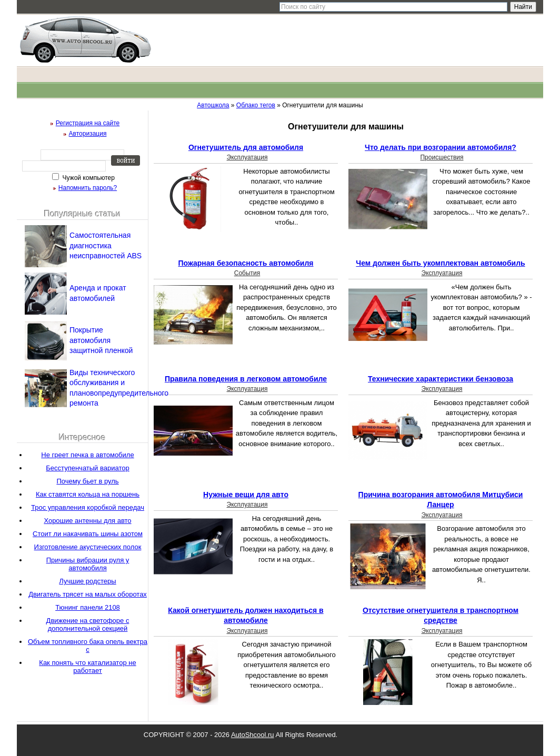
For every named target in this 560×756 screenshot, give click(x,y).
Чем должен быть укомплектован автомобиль (440, 263)
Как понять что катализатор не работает (87, 667)
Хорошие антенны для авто (87, 521)
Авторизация (88, 134)
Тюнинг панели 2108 (88, 607)
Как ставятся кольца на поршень (88, 494)
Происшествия (442, 157)
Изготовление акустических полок (88, 547)
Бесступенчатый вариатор (87, 468)
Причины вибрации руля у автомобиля (88, 564)
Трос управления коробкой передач (88, 507)
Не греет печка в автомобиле (87, 455)
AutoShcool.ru (253, 735)
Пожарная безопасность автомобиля (246, 263)
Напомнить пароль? (88, 188)
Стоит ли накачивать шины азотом (88, 534)
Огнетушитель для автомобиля (246, 147)
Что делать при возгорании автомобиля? (441, 147)
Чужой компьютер (88, 178)
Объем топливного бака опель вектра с (88, 646)
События (247, 273)
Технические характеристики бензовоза (441, 379)
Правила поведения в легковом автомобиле (246, 379)
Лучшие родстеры (87, 581)
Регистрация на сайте (88, 123)
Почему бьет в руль (87, 481)
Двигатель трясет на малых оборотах (88, 594)
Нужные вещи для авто (246, 495)
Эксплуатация (247, 157)
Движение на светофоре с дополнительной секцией (88, 624)
